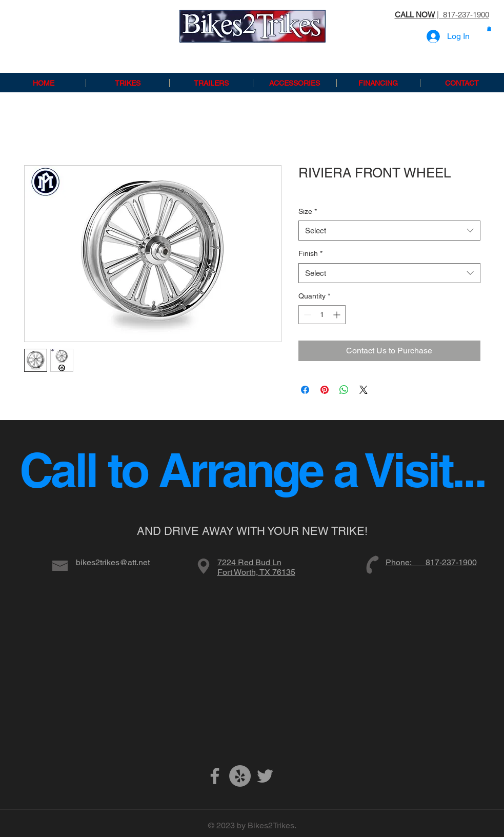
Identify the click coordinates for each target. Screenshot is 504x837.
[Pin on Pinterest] (325, 390)
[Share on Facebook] (305, 390)
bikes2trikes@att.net (113, 562)
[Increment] (338, 315)
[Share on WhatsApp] (344, 390)
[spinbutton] (322, 315)
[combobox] (389, 231)
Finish (310, 253)
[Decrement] (306, 315)
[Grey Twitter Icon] (265, 776)
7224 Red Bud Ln (249, 562)
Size (308, 211)
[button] (489, 29)
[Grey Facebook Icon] (215, 776)
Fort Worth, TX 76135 (256, 572)
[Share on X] (364, 390)
